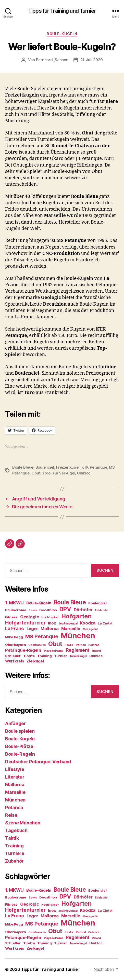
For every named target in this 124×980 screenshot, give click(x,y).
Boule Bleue (23, 467)
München (15, 800)
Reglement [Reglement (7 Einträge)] (78, 650)
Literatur (15, 777)
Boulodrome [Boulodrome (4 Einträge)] (16, 610)
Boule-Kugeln (62, 34)
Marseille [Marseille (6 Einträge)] (71, 629)
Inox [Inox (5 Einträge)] (52, 623)
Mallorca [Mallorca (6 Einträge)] (50, 629)
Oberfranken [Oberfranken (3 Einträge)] (37, 645)
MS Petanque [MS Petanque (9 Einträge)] (42, 636)
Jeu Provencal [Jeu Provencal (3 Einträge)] (68, 624)
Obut (36, 473)
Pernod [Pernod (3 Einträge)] (81, 645)
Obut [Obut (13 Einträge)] (55, 644)
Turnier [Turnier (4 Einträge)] (60, 656)
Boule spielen (20, 731)
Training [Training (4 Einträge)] (44, 656)
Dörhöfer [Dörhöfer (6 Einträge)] (83, 610)
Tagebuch (16, 830)
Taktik (12, 838)
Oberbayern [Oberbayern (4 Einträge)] (15, 645)
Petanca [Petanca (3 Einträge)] (94, 645)
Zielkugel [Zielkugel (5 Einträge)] (35, 661)
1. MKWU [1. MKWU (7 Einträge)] (14, 603)
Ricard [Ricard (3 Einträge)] (96, 651)
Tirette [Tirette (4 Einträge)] (29, 656)
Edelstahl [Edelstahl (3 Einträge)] (101, 610)
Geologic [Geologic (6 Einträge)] (30, 617)
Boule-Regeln (20, 754)
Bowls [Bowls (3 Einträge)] (33, 610)
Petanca (14, 807)
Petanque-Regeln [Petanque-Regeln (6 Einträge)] (23, 650)
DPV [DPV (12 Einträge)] (65, 609)
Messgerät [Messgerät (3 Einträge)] (90, 629)
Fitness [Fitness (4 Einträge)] (11, 617)
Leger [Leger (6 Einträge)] (32, 629)
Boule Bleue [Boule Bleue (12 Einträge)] (70, 602)
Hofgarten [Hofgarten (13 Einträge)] (77, 616)
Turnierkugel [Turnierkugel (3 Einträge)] (78, 656)
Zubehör (14, 861)
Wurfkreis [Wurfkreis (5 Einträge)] (15, 661)
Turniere (15, 853)
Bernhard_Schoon (52, 60)
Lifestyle (15, 769)
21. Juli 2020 (92, 60)
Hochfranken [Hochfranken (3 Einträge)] (50, 617)
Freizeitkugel (68, 467)
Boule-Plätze (19, 746)
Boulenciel (45, 467)
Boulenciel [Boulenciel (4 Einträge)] (97, 603)
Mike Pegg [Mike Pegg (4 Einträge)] (14, 637)
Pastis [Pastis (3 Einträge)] (69, 645)
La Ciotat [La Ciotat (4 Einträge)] (105, 623)
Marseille (15, 792)
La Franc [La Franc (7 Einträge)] (15, 628)
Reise (11, 815)
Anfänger (16, 723)
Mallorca (15, 785)
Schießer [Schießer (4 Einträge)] (13, 656)
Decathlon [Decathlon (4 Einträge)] (48, 610)
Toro (46, 473)
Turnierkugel (64, 473)
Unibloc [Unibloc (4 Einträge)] (96, 656)
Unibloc (84, 473)
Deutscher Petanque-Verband (38, 762)
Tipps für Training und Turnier (62, 11)
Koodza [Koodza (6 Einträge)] (88, 623)
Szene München (23, 823)
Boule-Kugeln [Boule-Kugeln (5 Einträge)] (39, 603)
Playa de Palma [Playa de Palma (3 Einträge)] (54, 651)
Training (14, 846)
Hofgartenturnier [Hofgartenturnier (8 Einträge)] (25, 623)
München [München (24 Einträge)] (78, 636)
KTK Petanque (94, 467)
